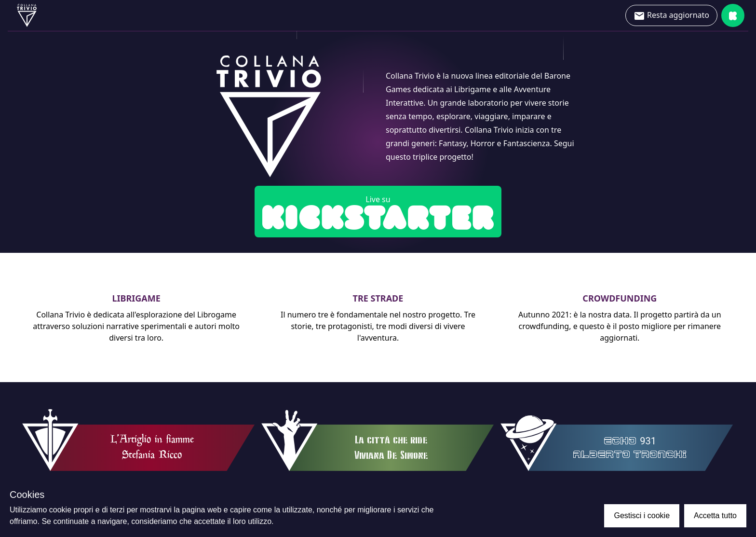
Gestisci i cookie (642, 516)
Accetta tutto (715, 516)
